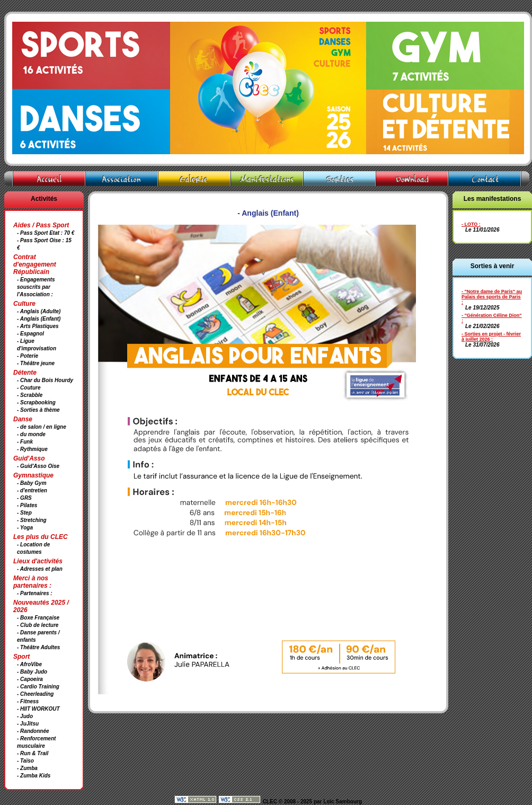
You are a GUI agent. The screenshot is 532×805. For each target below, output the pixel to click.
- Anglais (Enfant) (39, 319)
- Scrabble (30, 395)
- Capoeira (30, 679)
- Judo (25, 716)
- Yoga (25, 528)
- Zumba (27, 768)
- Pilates (27, 505)
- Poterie (28, 356)
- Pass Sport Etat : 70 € (46, 233)
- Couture (29, 388)
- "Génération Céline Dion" (492, 315)
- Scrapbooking (36, 402)
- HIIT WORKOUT (38, 709)
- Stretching (32, 520)
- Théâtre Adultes (38, 647)
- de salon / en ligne (42, 427)
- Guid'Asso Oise (38, 466)
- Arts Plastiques (38, 326)
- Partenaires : (35, 593)
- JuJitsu (28, 724)
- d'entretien (32, 490)
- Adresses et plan (40, 569)
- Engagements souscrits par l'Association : (36, 287)
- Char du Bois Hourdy (45, 380)
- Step (24, 513)
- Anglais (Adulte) (39, 311)
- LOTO (469, 224)
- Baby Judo (32, 672)
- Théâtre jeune (36, 363)
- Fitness (28, 701)
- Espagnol (30, 334)
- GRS (24, 498)
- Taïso (25, 761)
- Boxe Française (38, 618)
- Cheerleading (35, 694)
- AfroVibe (29, 664)
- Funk (25, 442)
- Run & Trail (33, 753)
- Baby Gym (32, 483)
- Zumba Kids (34, 776)
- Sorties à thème (38, 410)
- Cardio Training (38, 687)
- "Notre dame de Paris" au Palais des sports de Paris (492, 294)
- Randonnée (33, 731)
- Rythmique (32, 449)
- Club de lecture (38, 625)
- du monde (31, 434)
